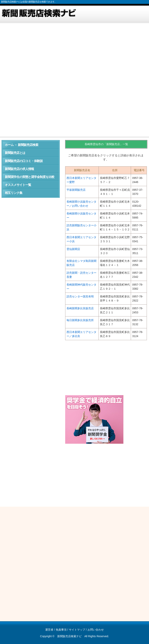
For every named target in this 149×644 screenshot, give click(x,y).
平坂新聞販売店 (76, 190)
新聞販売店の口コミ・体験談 (24, 161)
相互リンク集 (14, 193)
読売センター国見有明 (80, 296)
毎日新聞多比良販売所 (80, 320)
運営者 (49, 630)
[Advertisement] (74, 53)
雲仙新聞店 (73, 249)
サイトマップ (77, 630)
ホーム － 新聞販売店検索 (22, 145)
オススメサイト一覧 (18, 185)
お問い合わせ (96, 630)
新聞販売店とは (15, 153)
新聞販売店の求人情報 (19, 169)
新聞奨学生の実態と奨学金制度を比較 (30, 177)
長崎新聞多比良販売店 (80, 308)
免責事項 (61, 630)
